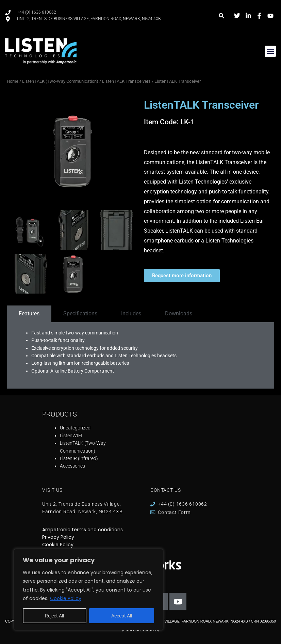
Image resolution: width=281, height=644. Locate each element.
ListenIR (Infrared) (79, 458)
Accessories (72, 466)
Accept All (122, 616)
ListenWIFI (71, 436)
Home (13, 81)
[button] (221, 16)
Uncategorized (75, 428)
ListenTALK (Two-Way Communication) (60, 81)
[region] (88, 590)
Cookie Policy (66, 598)
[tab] (29, 314)
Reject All (54, 616)
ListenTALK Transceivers (126, 81)
